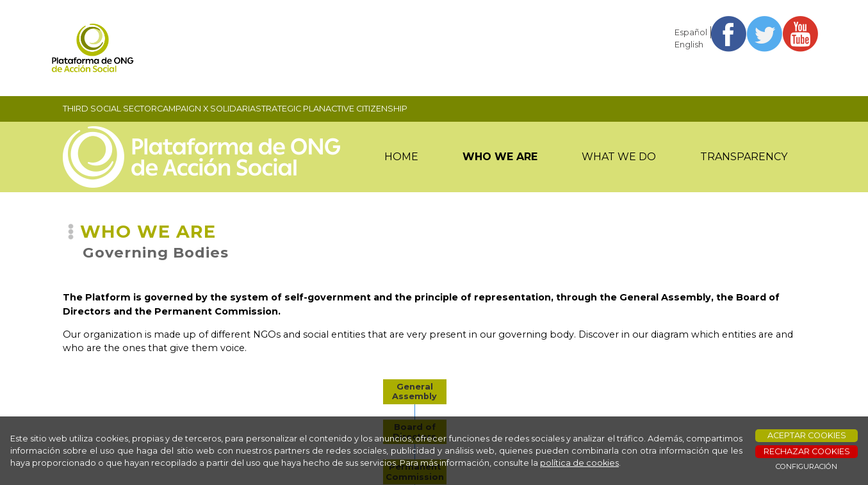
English (689, 45)
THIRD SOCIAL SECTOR (110, 109)
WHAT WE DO (619, 157)
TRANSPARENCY (744, 157)
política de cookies (579, 463)
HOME (401, 157)
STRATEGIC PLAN (291, 109)
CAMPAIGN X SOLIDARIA (206, 109)
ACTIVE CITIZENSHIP (366, 109)
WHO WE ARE (500, 157)
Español (691, 32)
